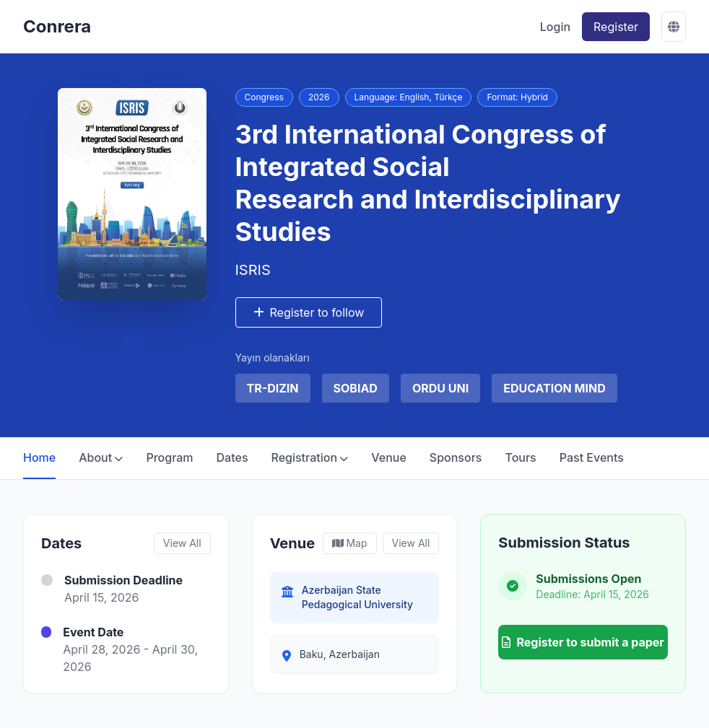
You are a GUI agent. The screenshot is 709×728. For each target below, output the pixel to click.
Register (616, 27)
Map (350, 543)
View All (182, 543)
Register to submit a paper (583, 642)
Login (555, 27)
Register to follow (309, 312)
